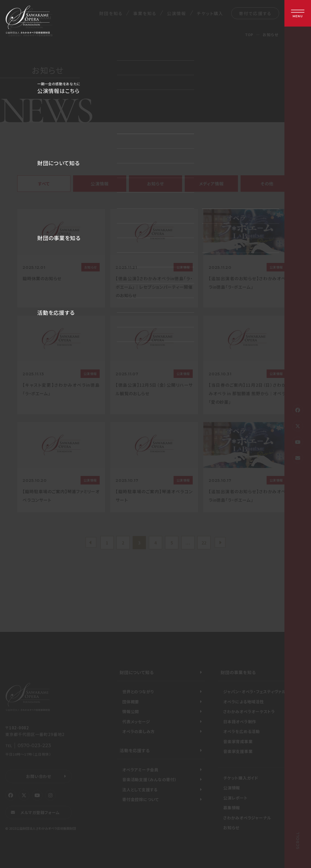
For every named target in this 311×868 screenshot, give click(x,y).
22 (204, 543)
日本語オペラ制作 (240, 722)
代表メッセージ (136, 722)
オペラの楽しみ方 (138, 731)
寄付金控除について (141, 799)
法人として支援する (140, 790)
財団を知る (111, 13)
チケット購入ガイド (241, 778)
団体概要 (131, 702)
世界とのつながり (138, 692)
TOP (249, 35)
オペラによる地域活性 (244, 702)
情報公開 (131, 711)
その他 (267, 184)
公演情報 (176, 13)
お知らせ (155, 184)
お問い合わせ (39, 776)
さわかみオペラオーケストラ (249, 711)
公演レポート (236, 798)
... (188, 543)
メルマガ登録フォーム (40, 812)
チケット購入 (210, 13)
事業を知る (145, 13)
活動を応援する (135, 750)
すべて (44, 184)
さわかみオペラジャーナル (247, 818)
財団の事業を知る (238, 672)
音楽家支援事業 (238, 751)
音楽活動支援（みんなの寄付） (150, 779)
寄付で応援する (255, 13)
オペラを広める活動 (242, 731)
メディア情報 (211, 184)
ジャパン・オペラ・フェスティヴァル (255, 692)
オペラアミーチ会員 (140, 770)
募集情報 (232, 808)
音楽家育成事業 (238, 741)
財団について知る (137, 672)
